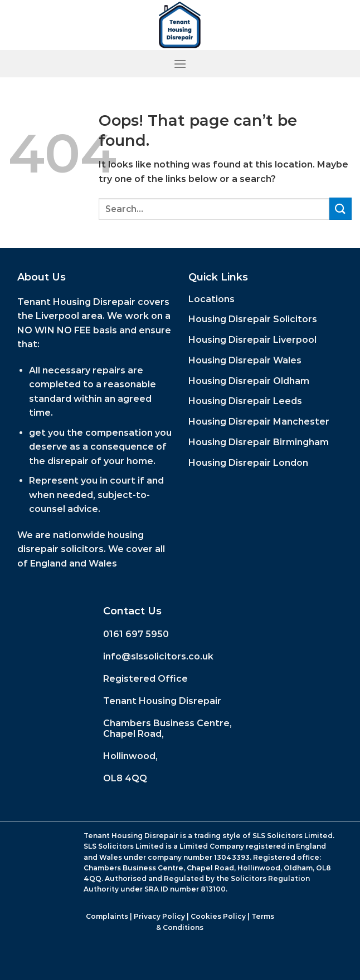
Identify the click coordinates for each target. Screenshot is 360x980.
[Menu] (180, 64)
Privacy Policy (159, 916)
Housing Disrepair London (248, 463)
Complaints (107, 916)
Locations (211, 299)
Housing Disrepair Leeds (245, 401)
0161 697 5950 (136, 634)
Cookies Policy (218, 916)
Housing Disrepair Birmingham (259, 442)
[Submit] (340, 208)
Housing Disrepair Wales (245, 360)
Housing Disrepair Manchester (259, 422)
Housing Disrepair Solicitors (253, 319)
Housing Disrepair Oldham (249, 381)
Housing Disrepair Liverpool (252, 340)
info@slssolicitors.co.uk (158, 656)
